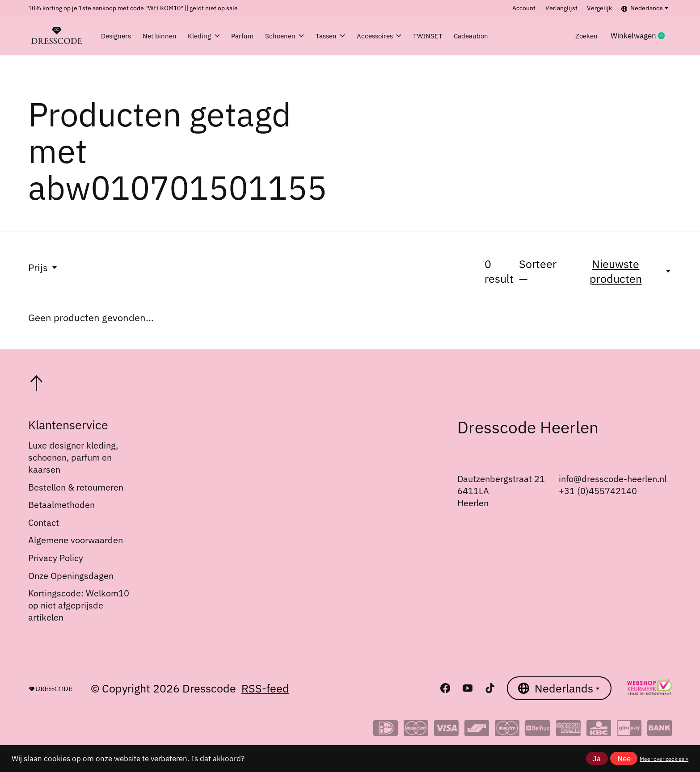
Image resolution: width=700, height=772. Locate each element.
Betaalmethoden (61, 505)
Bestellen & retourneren (76, 487)
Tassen (362, 36)
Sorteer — (538, 271)
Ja (597, 759)
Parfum (262, 36)
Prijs (43, 267)
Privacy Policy (56, 558)
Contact (44, 522)
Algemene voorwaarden (76, 540)
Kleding (218, 36)
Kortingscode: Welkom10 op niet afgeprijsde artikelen (79, 605)
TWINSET (472, 36)
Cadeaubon (522, 36)
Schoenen (310, 36)
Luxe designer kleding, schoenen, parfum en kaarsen (73, 457)
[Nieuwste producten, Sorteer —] (621, 271)
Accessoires (416, 36)
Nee (624, 759)
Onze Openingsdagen (71, 576)
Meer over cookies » (664, 759)
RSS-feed (265, 688)
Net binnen (168, 36)
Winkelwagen (641, 36)
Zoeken (584, 36)
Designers (119, 36)
